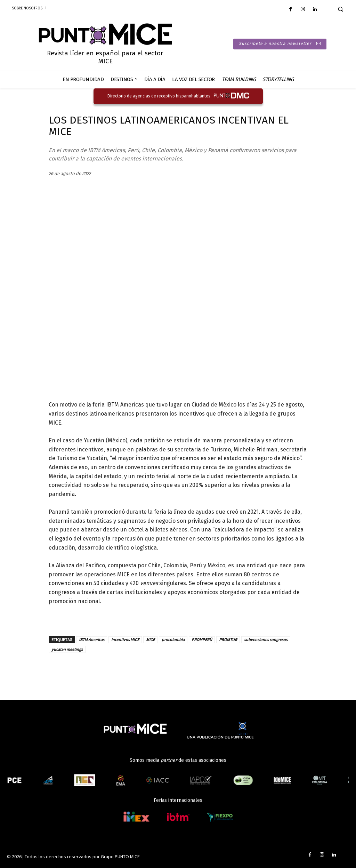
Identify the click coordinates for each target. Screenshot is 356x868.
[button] (340, 9)
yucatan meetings (67, 649)
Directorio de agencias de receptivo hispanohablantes (159, 96)
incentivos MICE (125, 640)
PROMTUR (228, 640)
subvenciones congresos (266, 640)
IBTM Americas (92, 640)
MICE (150, 640)
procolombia (173, 640)
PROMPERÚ (202, 640)
